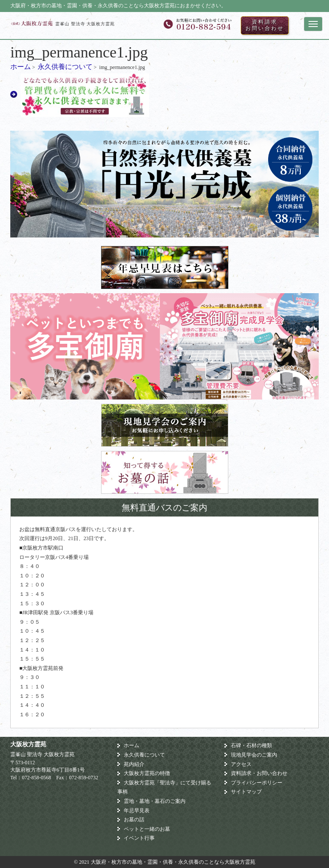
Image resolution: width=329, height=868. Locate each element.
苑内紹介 (134, 764)
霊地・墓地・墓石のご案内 (155, 801)
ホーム (21, 67)
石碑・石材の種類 (251, 745)
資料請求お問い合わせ (265, 25)
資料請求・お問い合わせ (259, 773)
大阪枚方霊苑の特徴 (147, 773)
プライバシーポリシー (257, 783)
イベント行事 (139, 838)
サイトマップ (246, 792)
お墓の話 (134, 820)
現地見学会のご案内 (254, 755)
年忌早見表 (137, 811)
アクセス (241, 764)
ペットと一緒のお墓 (147, 829)
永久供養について (65, 67)
